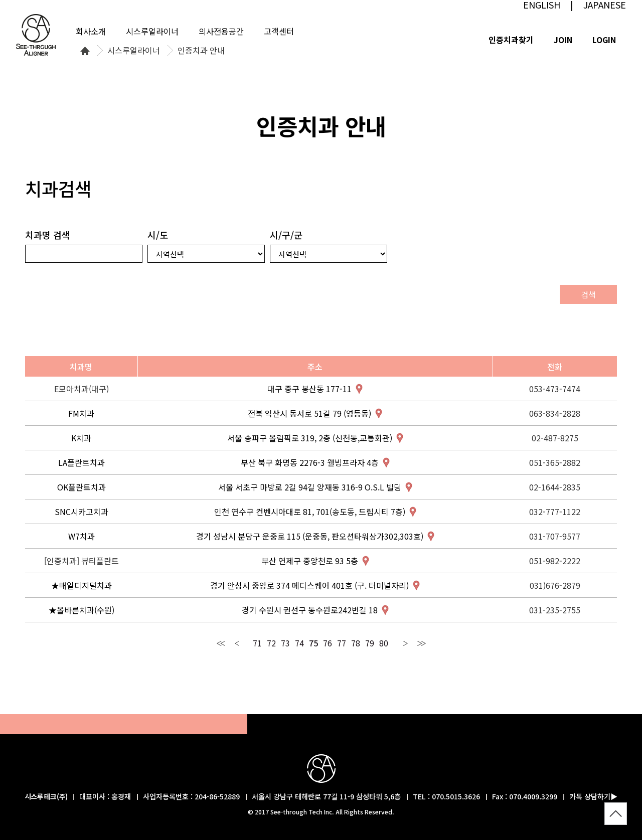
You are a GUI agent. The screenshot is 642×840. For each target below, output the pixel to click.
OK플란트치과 (82, 487)
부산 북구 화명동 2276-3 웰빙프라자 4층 (310, 462)
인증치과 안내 (201, 51)
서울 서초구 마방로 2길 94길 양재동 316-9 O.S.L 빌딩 (310, 487)
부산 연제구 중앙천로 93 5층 (310, 561)
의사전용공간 (221, 31)
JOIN (563, 40)
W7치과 (82, 536)
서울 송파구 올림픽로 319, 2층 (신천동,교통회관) (310, 438)
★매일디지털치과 (82, 585)
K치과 (81, 438)
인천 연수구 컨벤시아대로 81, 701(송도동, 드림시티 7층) (310, 512)
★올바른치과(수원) (82, 610)
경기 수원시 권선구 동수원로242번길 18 (310, 610)
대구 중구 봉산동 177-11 (309, 389)
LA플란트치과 (82, 462)
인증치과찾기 (511, 40)
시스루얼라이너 (134, 51)
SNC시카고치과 (82, 512)
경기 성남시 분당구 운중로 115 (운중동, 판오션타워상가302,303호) (310, 536)
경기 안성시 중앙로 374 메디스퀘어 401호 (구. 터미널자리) (309, 585)
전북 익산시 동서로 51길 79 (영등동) (309, 413)
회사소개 (91, 31)
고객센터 (279, 31)
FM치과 (81, 413)
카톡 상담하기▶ (593, 796)
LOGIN (604, 40)
